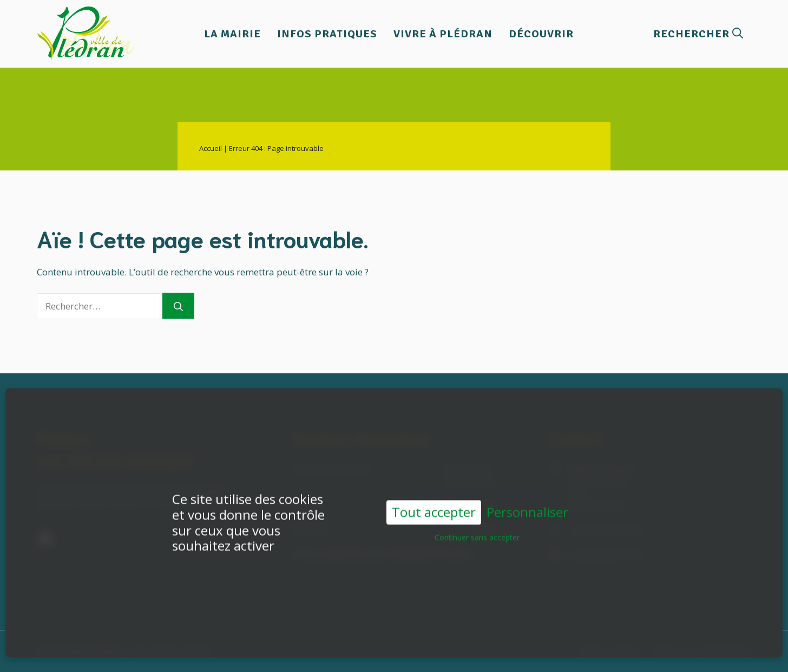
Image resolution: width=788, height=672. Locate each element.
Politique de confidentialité (702, 651)
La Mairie (232, 34)
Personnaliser (527, 496)
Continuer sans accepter (477, 521)
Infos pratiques (327, 34)
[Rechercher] (178, 306)
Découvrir (541, 34)
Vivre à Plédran (443, 34)
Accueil (211, 148)
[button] (698, 34)
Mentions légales (610, 651)
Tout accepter (434, 496)
